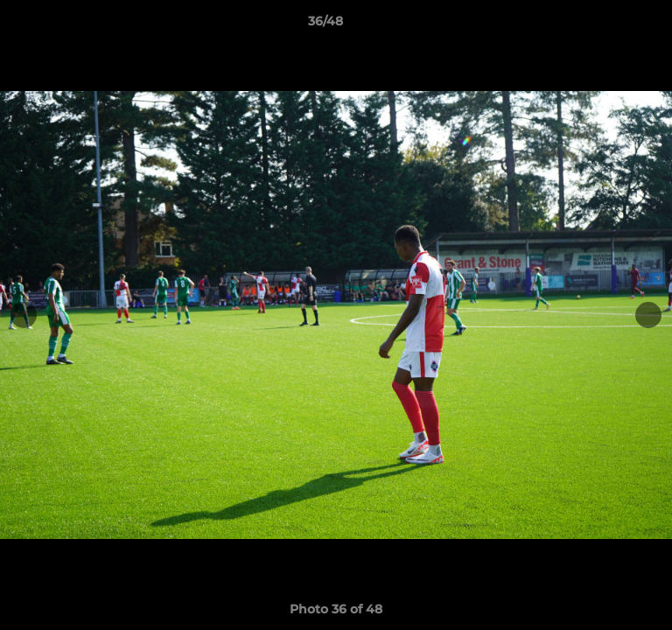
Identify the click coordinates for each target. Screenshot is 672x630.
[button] (609, 25)
